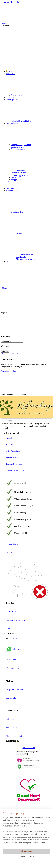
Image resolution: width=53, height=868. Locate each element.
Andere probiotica (29, 109)
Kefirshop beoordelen (15, 857)
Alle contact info (13, 668)
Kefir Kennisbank (13, 451)
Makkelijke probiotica (15, 736)
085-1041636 (15, 638)
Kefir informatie (12, 188)
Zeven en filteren (18, 147)
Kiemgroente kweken (19, 175)
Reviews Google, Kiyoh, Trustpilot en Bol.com (25, 849)
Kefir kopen (29, 83)
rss (31, 866)
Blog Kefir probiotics (14, 689)
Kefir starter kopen (13, 727)
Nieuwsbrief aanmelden (15, 470)
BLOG (29, 271)
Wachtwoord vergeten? (10, 354)
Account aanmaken (9, 371)
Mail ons (12, 660)
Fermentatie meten (18, 173)
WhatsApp (17, 649)
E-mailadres (6, 341)
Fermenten (10, 97)
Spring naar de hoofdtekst (11, 2)
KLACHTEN (11, 612)
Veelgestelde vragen (14, 444)
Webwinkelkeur (29, 748)
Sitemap (9, 629)
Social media (21, 257)
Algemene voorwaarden (25, 259)
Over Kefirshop (31, 222)
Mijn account (26, 298)
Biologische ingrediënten (21, 145)
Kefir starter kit (12, 719)
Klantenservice (29, 200)
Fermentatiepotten (31, 159)
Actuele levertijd (13, 457)
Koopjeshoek (16, 179)
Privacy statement (13, 544)
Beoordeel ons (12, 438)
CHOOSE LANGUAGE (16, 620)
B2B (8, 182)
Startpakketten (17, 95)
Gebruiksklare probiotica (21, 121)
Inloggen (5, 351)
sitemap (25, 866)
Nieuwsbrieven (27, 255)
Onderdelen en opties (24, 171)
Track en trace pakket (14, 464)
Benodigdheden (29, 133)
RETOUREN (11, 552)
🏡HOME (10, 71)
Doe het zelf (16, 177)
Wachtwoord (6, 346)
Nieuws (34, 243)
